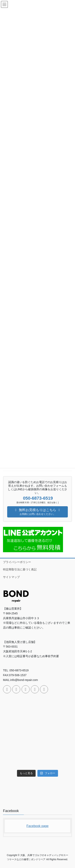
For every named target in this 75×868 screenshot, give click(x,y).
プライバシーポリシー (17, 562)
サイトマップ (11, 577)
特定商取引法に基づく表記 (20, 569)
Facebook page (37, 826)
